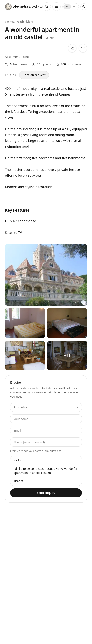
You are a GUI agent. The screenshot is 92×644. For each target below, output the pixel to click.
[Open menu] (57, 7)
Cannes (9, 22)
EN (67, 7)
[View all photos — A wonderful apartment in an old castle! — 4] (67, 355)
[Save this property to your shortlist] (83, 48)
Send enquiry (46, 493)
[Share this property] (72, 48)
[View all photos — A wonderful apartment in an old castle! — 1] (25, 323)
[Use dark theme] (84, 7)
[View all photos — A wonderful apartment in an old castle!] (46, 275)
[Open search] (47, 7)
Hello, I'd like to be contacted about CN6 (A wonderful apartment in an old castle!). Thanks (46, 471)
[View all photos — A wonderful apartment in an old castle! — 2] (67, 323)
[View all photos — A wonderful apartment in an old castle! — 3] (25, 355)
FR (74, 7)
